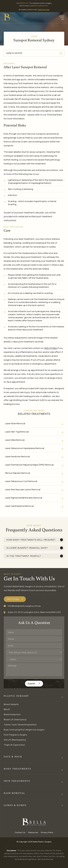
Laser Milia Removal (15, 440)
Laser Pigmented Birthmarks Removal (24, 498)
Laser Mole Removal (15, 423)
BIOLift (7, 709)
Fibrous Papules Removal (18, 473)
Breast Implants (11, 704)
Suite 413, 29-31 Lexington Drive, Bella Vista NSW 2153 (34, 612)
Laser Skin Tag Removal (17, 432)
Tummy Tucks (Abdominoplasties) (20, 725)
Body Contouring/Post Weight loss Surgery (24, 730)
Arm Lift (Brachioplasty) (15, 740)
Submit (31, 684)
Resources (33, 832)
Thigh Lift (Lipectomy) (14, 745)
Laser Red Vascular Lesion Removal (23, 489)
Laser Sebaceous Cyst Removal (21, 481)
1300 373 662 (50, 348)
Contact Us (20, 832)
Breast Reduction (12, 714)
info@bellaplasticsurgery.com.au (24, 606)
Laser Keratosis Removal (17, 456)
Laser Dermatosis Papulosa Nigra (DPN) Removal (29, 465)
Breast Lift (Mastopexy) (15, 719)
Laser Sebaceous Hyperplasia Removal (25, 448)
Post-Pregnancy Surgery (15, 735)
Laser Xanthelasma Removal (19, 506)
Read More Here (44, 9)
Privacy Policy (47, 832)
